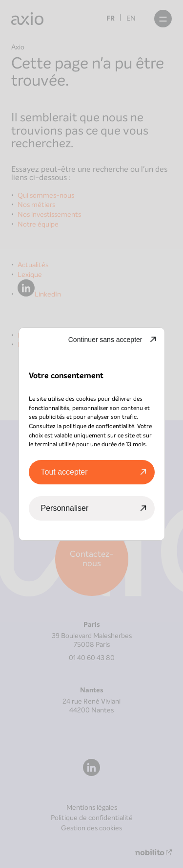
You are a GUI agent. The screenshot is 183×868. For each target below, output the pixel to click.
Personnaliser (65, 508)
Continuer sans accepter (105, 340)
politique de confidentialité (99, 426)
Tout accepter (64, 472)
